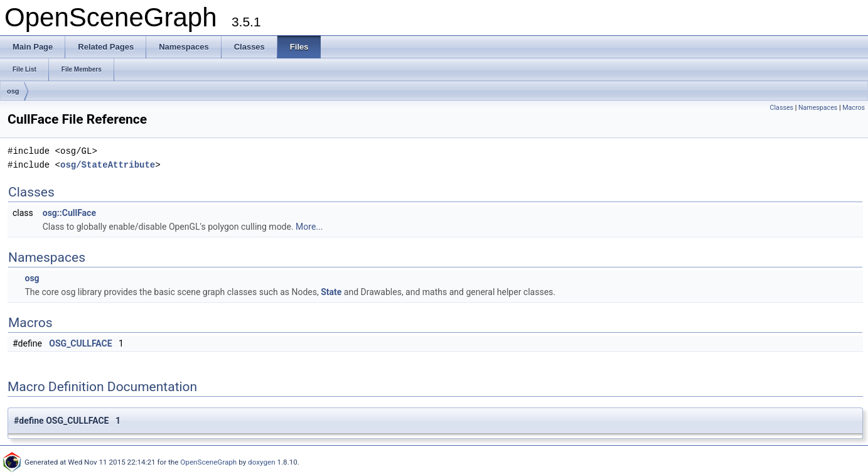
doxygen (262, 462)
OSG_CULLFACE (80, 343)
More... (309, 227)
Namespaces (818, 108)
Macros (854, 108)
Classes (782, 108)
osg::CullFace (69, 213)
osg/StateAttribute (108, 165)
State (331, 292)
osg (13, 91)
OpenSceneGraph (208, 462)
